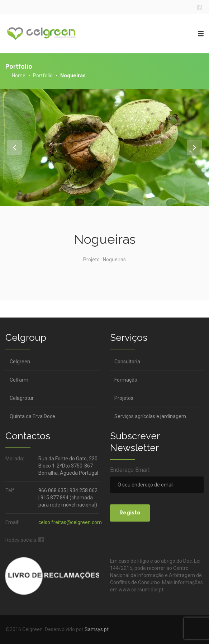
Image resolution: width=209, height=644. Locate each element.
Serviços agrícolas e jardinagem (150, 416)
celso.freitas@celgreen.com (70, 522)
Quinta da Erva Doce (32, 416)
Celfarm (19, 380)
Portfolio (43, 76)
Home (19, 76)
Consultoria (127, 362)
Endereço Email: (130, 470)
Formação (126, 380)
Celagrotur (22, 398)
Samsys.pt (97, 629)
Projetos (124, 398)
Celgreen (20, 362)
